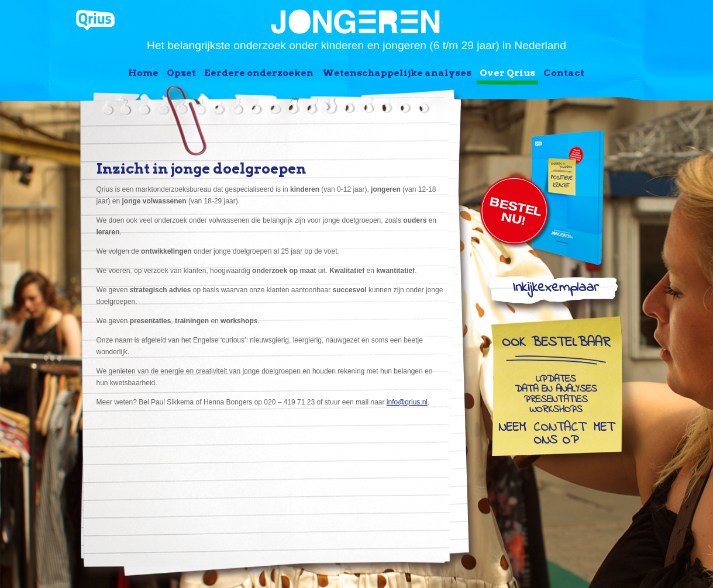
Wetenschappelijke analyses (397, 73)
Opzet (181, 73)
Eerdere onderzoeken (259, 73)
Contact (564, 73)
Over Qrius (507, 73)
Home (143, 73)
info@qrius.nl (407, 402)
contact (559, 428)
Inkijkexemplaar (555, 290)
